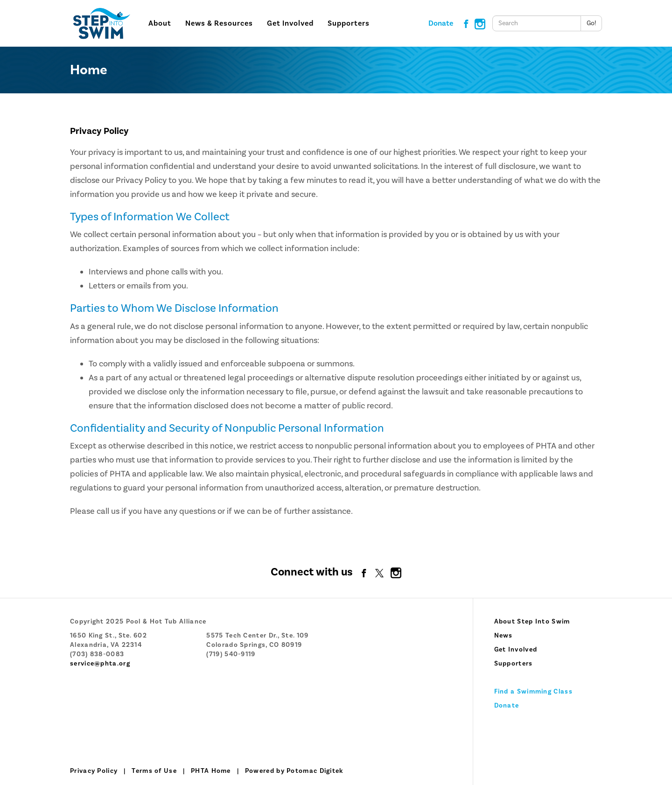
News (504, 636)
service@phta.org (100, 664)
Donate (441, 23)
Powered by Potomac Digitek (294, 771)
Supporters (514, 664)
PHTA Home (211, 771)
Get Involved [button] (290, 23)
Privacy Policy (94, 771)
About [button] (160, 23)
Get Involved (516, 650)
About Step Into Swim (532, 622)
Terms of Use (154, 771)
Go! (591, 23)
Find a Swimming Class (533, 692)
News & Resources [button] (219, 23)
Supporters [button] (349, 23)
